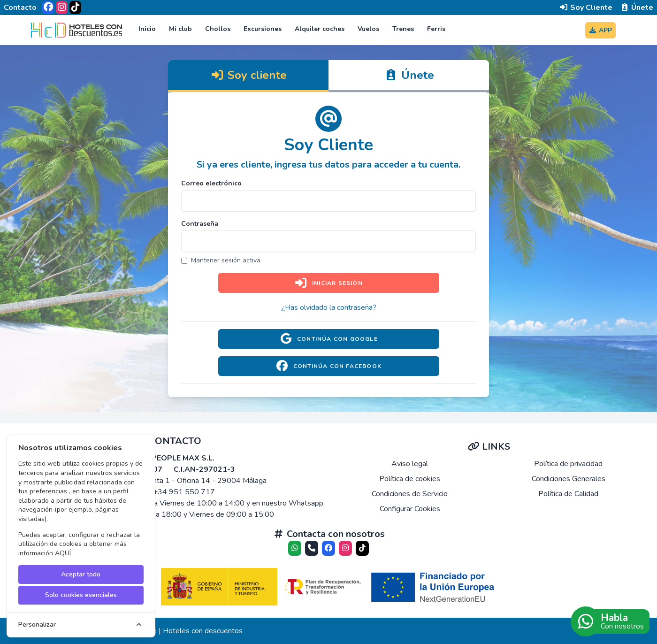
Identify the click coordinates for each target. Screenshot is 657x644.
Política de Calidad (568, 494)
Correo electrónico (211, 183)
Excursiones (263, 29)
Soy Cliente (586, 8)
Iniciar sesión (328, 283)
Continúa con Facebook (328, 366)
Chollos (218, 29)
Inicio (147, 29)
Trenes (403, 29)
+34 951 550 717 (184, 492)
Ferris (436, 29)
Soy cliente (248, 75)
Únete (637, 8)
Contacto (20, 8)
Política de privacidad (568, 464)
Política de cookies (410, 479)
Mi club (180, 29)
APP (601, 30)
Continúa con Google (328, 339)
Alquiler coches (320, 29)
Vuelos (368, 29)
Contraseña (200, 224)
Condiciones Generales (569, 479)
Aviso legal (410, 464)
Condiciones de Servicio (410, 494)
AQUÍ (63, 553)
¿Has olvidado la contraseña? (329, 307)
